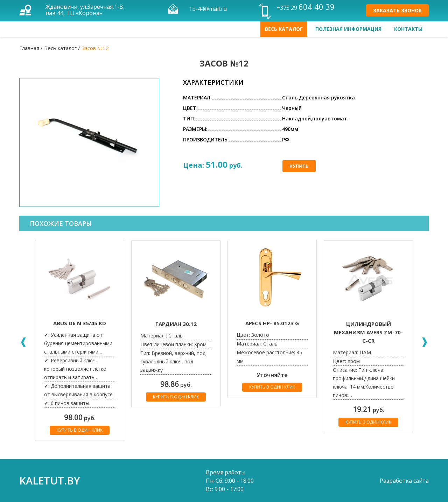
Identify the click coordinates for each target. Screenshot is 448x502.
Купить (299, 166)
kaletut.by (50, 480)
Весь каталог (284, 29)
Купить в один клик (80, 430)
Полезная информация (348, 29)
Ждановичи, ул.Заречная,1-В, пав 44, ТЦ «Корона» (85, 10)
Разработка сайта (404, 481)
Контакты (408, 29)
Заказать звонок (397, 10)
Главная (29, 48)
